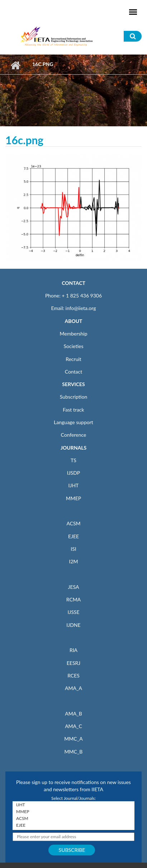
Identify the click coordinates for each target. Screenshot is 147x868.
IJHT (74, 485)
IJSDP (73, 473)
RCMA (74, 599)
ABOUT (73, 321)
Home (15, 65)
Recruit (73, 359)
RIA (73, 650)
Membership (73, 334)
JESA (74, 587)
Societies (74, 346)
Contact (74, 372)
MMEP (74, 498)
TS (73, 460)
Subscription (73, 397)
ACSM (73, 523)
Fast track (73, 410)
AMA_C (73, 726)
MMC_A (73, 739)
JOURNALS (73, 448)
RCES (73, 675)
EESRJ (73, 663)
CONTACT (73, 283)
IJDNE (73, 625)
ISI (73, 549)
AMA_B (73, 714)
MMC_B (74, 752)
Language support (73, 422)
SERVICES (73, 384)
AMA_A (73, 688)
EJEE (73, 536)
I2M (73, 561)
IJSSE (73, 612)
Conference (74, 435)
